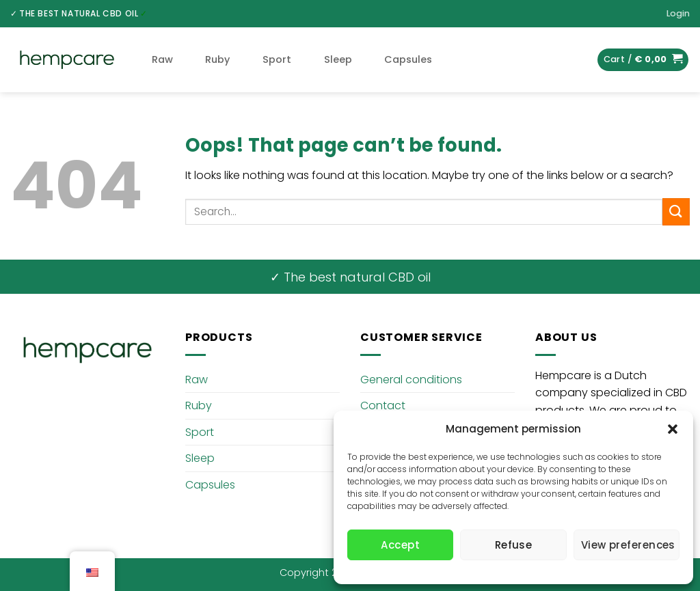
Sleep (338, 59)
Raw (162, 59)
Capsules (408, 59)
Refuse (514, 545)
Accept (400, 545)
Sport (277, 59)
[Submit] (676, 211)
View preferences (628, 545)
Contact (383, 406)
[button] (673, 429)
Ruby (217, 59)
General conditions (411, 380)
